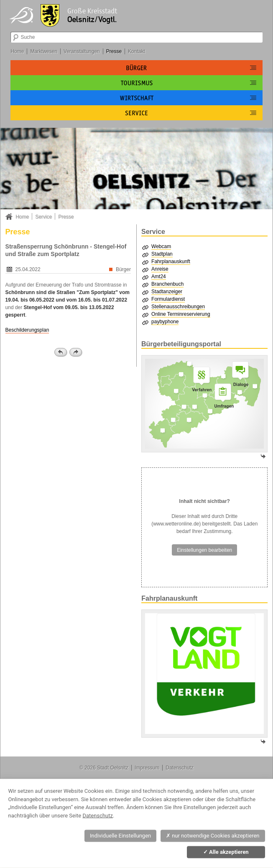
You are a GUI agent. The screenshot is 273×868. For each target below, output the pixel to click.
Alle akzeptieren (226, 852)
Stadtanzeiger (167, 292)
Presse (114, 51)
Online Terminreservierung (181, 314)
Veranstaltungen (82, 51)
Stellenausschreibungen (178, 307)
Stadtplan (162, 254)
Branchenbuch (167, 284)
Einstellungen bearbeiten (204, 550)
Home (17, 51)
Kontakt (136, 51)
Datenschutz (180, 768)
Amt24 (159, 277)
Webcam (161, 246)
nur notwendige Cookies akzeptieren (213, 836)
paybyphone (165, 322)
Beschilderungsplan (27, 330)
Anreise (160, 269)
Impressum (147, 768)
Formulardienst (168, 299)
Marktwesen (44, 51)
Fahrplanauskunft (171, 261)
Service (43, 217)
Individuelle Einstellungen (120, 836)
